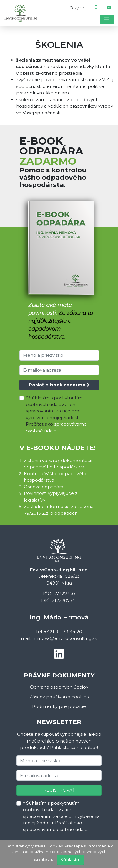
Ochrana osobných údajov (59, 687)
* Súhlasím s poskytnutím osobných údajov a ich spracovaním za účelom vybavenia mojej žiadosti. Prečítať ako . (56, 414)
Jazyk (76, 8)
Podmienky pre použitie (59, 706)
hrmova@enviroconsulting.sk (65, 638)
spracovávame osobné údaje (55, 829)
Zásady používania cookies (59, 697)
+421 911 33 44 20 (63, 632)
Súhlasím (70, 860)
